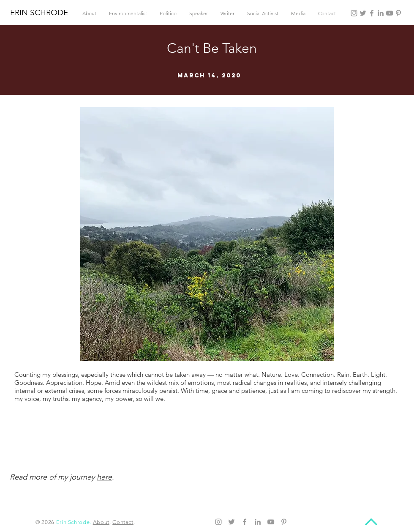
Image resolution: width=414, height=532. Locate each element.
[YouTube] (389, 13)
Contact (123, 522)
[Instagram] (354, 13)
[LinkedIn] (381, 13)
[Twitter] (363, 13)
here (104, 477)
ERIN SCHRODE (39, 12)
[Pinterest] (398, 13)
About (101, 522)
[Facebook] (372, 13)
